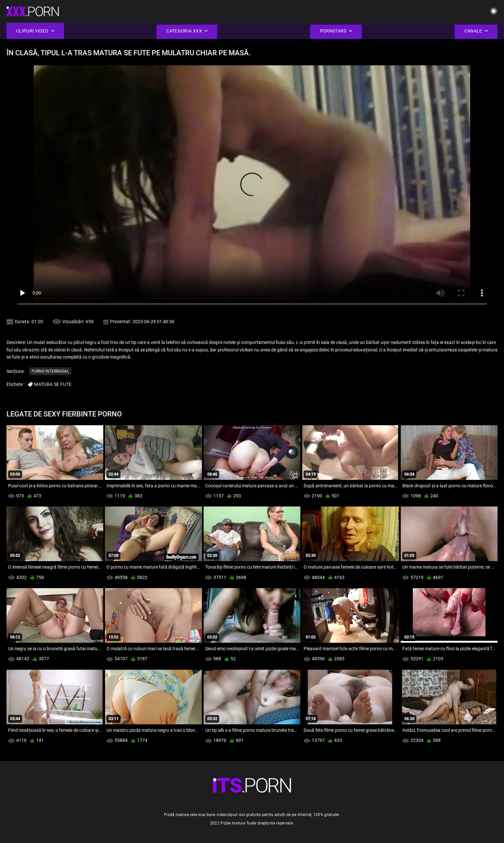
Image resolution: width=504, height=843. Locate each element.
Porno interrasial (50, 371)
